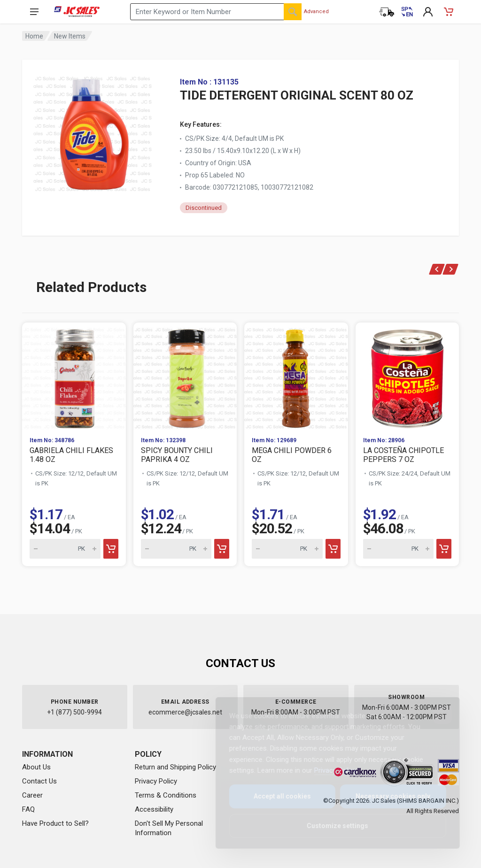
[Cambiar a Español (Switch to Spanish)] (407, 12)
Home (34, 36)
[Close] (435, 714)
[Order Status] (387, 12)
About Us (36, 767)
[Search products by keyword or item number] (216, 12)
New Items (70, 36)
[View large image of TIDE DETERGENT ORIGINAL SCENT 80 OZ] (93, 131)
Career (32, 795)
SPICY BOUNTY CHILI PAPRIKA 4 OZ (177, 455)
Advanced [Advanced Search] (316, 12)
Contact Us (39, 781)
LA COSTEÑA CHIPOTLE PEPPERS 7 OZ (403, 455)
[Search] (293, 12)
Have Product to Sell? (55, 823)
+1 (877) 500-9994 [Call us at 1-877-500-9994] (74, 712)
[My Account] (428, 12)
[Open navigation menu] (34, 12)
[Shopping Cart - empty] (449, 12)
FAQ (28, 809)
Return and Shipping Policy (175, 767)
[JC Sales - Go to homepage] (77, 12)
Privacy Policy (156, 781)
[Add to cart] (111, 549)
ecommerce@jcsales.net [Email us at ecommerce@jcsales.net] (185, 712)
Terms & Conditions (166, 795)
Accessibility (154, 809)
